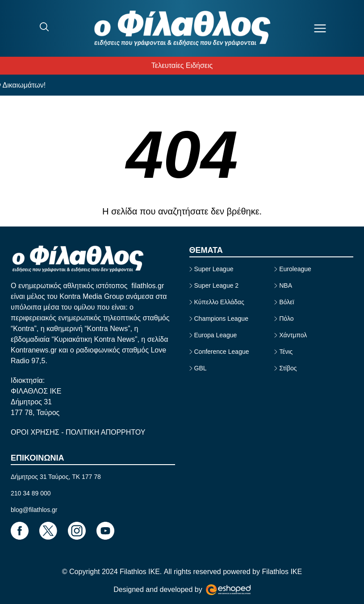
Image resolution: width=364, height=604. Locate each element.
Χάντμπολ (293, 335)
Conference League (222, 352)
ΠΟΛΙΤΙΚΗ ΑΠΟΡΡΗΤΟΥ (106, 432)
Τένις (286, 352)
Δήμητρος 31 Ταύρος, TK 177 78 (56, 477)
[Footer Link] (20, 531)
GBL (201, 368)
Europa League (216, 335)
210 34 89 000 (31, 493)
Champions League (221, 319)
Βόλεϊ (287, 302)
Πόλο (286, 319)
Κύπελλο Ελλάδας (219, 302)
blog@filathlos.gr (34, 510)
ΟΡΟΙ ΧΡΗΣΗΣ (36, 432)
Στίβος (288, 368)
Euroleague (295, 269)
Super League (214, 269)
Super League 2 (217, 285)
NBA (286, 285)
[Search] (44, 27)
